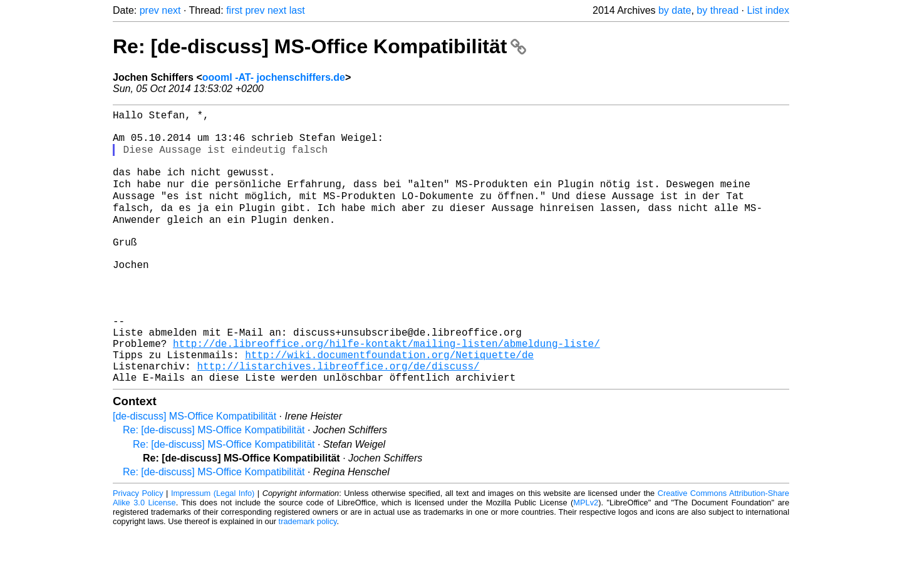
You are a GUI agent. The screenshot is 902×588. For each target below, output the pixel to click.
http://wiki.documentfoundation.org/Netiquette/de (389, 406)
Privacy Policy (138, 550)
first (234, 10)
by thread (718, 10)
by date (675, 10)
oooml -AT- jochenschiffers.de (274, 77)
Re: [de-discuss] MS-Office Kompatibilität (319, 46)
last (297, 10)
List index (768, 10)
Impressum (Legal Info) (213, 550)
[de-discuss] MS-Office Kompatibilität (194, 473)
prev (149, 10)
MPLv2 (586, 560)
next (171, 10)
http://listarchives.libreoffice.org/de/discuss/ (338, 420)
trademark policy (308, 578)
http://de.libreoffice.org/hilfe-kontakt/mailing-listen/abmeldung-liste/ (386, 393)
